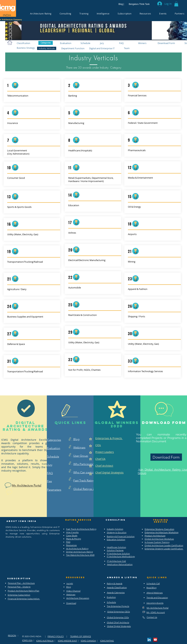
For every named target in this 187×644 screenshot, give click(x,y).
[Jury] (102, 43)
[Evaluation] (66, 43)
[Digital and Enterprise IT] (102, 48)
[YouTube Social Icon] (155, 640)
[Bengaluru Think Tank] (139, 4)
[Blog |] (121, 4)
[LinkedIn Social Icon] (149, 640)
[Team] (127, 48)
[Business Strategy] (26, 48)
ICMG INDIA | (37, 636)
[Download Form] (166, 43)
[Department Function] (73, 48)
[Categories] (46, 43)
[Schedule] (85, 43)
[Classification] (23, 43)
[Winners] (142, 43)
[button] (176, 4)
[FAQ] (121, 43)
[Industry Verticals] (47, 48)
